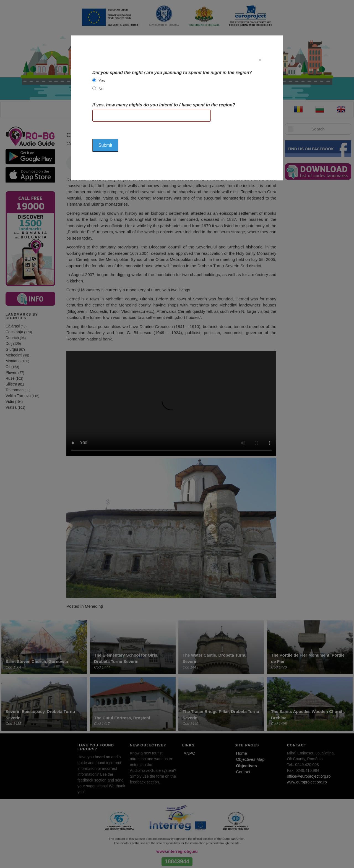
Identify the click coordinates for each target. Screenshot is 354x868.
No (101, 89)
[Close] (260, 60)
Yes (102, 81)
